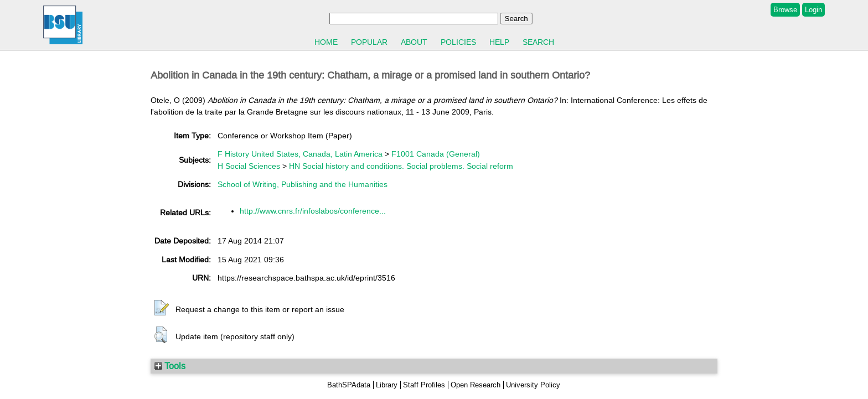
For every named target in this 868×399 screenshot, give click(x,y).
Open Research (476, 385)
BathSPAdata (349, 385)
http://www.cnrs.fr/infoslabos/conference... (313, 211)
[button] (162, 308)
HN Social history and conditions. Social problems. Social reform (401, 166)
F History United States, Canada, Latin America (300, 154)
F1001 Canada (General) (436, 154)
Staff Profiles (424, 385)
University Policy (533, 385)
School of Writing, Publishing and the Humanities (303, 184)
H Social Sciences (249, 166)
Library (387, 385)
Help (499, 42)
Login (813, 10)
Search (538, 42)
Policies (458, 42)
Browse (785, 10)
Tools (170, 366)
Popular (369, 42)
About (414, 42)
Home (326, 42)
